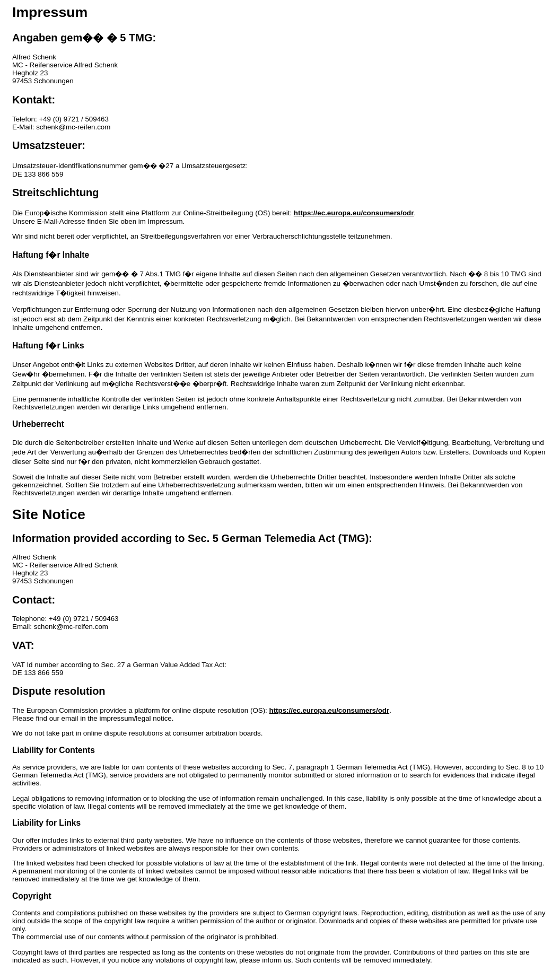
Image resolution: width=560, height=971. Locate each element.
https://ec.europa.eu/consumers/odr (354, 213)
